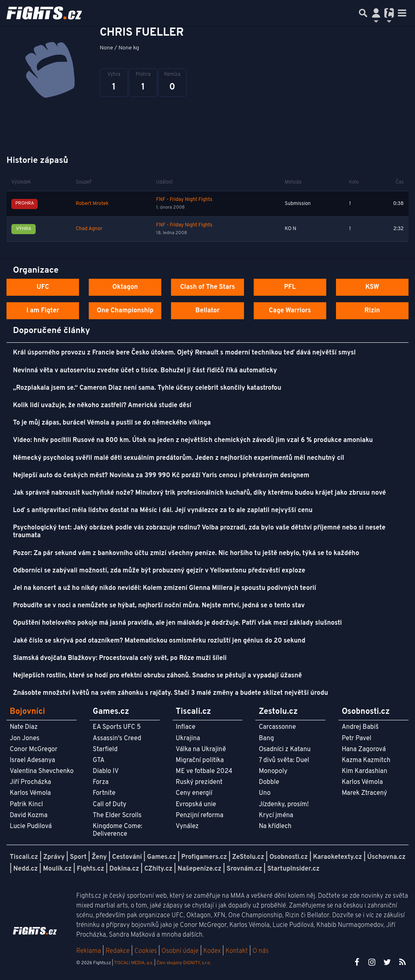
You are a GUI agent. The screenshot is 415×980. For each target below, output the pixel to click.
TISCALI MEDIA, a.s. (133, 963)
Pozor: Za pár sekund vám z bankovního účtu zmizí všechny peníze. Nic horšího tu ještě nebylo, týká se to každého (186, 553)
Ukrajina (188, 739)
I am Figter (43, 311)
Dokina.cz (124, 869)
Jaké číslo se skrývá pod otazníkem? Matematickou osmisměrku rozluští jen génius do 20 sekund (159, 641)
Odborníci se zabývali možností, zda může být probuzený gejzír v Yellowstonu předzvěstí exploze (159, 571)
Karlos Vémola (30, 793)
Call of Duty (110, 805)
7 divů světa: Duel (284, 760)
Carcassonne (277, 727)
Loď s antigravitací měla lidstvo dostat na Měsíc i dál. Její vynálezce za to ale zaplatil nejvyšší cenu (163, 510)
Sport (78, 857)
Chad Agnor (89, 229)
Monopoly (273, 771)
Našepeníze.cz (199, 869)
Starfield (105, 749)
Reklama (89, 951)
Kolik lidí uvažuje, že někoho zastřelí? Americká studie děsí (102, 406)
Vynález (187, 826)
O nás (261, 951)
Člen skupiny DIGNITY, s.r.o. (184, 963)
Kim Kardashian (364, 771)
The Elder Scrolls (117, 816)
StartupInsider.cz (293, 869)
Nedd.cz (26, 869)
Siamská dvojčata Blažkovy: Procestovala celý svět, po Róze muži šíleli (120, 658)
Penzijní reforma (200, 816)
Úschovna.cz (386, 857)
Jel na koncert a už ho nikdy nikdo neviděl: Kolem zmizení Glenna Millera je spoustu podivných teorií (165, 588)
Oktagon (125, 287)
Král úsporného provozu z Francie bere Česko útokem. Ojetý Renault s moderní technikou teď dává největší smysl (184, 353)
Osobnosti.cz (289, 857)
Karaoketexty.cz (337, 857)
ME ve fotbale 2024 (204, 771)
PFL (290, 287)
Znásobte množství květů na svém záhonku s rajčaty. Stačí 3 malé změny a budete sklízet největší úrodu (170, 693)
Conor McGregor (34, 749)
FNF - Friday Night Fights (184, 200)
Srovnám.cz (244, 869)
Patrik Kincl (26, 805)
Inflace (186, 727)
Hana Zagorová (364, 749)
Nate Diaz (24, 727)
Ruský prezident (199, 782)
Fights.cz (91, 869)
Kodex (213, 951)
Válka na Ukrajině (201, 749)
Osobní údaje (180, 951)
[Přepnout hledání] (363, 13)
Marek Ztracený (364, 793)
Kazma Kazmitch (366, 760)
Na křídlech (275, 826)
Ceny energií (194, 793)
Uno (264, 793)
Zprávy (54, 857)
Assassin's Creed (117, 739)
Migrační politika (200, 760)
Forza (101, 782)
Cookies (145, 951)
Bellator (207, 311)
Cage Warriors (290, 311)
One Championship (125, 311)
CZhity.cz (158, 869)
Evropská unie (196, 805)
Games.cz (162, 857)
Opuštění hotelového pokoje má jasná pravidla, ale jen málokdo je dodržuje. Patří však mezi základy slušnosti (178, 623)
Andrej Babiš (360, 727)
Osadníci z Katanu (285, 749)
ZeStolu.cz (248, 857)
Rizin (372, 311)
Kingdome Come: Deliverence (118, 830)
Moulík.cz (57, 869)
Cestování (127, 857)
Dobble (269, 782)
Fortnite (104, 793)
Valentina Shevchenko (42, 771)
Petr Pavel (356, 739)
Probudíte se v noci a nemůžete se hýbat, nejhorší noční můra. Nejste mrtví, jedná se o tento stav (159, 606)
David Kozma (29, 816)
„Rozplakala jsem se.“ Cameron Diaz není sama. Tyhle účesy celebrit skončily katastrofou (147, 388)
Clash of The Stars (207, 287)
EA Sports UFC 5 (117, 727)
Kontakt (237, 951)
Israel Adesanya (32, 760)
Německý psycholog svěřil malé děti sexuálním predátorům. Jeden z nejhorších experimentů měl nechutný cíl (179, 458)
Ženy (99, 857)
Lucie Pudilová (31, 826)
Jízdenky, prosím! (284, 805)
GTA (99, 760)
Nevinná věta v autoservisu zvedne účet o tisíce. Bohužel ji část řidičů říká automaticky (145, 371)
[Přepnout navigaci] (376, 13)
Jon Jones (25, 739)
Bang (266, 739)
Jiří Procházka (30, 782)
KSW (372, 287)
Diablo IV (106, 771)
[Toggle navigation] (402, 13)
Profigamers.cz (204, 857)
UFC (43, 287)
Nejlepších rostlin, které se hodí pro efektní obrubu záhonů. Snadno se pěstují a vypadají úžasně (157, 676)
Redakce (117, 951)
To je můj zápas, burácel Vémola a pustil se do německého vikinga (112, 423)
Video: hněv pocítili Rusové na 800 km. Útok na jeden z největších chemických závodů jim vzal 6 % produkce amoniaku (193, 440)
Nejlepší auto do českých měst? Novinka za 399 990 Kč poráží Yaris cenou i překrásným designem (161, 476)
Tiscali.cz (24, 857)
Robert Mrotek (92, 204)
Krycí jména (276, 816)
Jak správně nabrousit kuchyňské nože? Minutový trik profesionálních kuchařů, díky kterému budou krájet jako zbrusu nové (199, 493)
